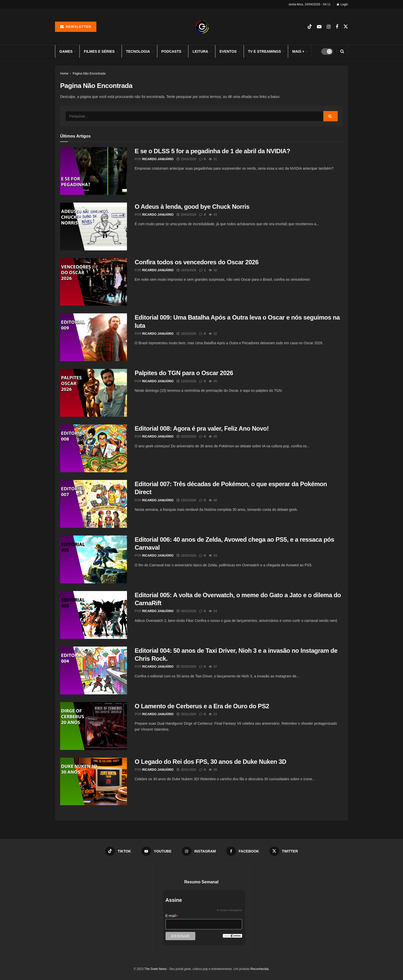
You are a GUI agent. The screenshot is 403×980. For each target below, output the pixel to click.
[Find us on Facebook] (337, 27)
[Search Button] (342, 51)
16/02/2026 (186, 556)
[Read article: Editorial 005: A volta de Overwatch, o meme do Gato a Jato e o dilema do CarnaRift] (94, 615)
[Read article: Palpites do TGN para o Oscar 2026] (94, 393)
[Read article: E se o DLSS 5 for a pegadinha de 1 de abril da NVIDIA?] (94, 171)
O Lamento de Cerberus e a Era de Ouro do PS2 (202, 706)
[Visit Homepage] (202, 27)
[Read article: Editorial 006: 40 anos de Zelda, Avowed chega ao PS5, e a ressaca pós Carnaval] (94, 559)
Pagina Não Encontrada (89, 74)
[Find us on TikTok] (310, 27)
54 (213, 611)
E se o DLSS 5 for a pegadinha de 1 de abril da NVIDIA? (212, 151)
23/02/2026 (186, 500)
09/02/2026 (186, 611)
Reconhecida (260, 969)
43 (213, 215)
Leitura (200, 51)
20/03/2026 (186, 215)
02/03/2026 (186, 437)
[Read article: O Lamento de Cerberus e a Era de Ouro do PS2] (94, 726)
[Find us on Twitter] (346, 27)
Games (66, 51)
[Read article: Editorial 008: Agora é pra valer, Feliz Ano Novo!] (94, 448)
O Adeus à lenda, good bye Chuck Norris (192, 207)
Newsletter (76, 27)
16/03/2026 (186, 270)
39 (213, 770)
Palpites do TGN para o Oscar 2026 (184, 373)
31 (213, 159)
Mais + (298, 51)
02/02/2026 (186, 667)
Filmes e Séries (99, 51)
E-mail (172, 916)
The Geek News (155, 969)
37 (213, 667)
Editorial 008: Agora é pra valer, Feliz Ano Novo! (202, 428)
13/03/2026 (186, 381)
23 (213, 714)
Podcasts (171, 51)
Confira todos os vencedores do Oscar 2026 (197, 262)
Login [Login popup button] (342, 4)
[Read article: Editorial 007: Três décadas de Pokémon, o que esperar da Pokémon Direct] (94, 504)
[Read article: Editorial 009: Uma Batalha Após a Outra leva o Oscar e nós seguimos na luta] (94, 337)
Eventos (228, 51)
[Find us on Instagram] (329, 27)
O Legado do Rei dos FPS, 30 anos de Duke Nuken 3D (210, 762)
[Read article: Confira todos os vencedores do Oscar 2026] (94, 282)
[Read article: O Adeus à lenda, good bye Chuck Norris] (94, 226)
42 (213, 270)
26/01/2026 (186, 714)
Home (64, 74)
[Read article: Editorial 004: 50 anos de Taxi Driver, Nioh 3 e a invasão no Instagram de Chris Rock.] (94, 670)
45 (213, 381)
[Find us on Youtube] (319, 27)
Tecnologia (138, 51)
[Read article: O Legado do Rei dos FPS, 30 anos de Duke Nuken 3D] (94, 782)
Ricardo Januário (158, 159)
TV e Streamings (264, 51)
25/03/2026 (186, 159)
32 (213, 334)
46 (213, 500)
